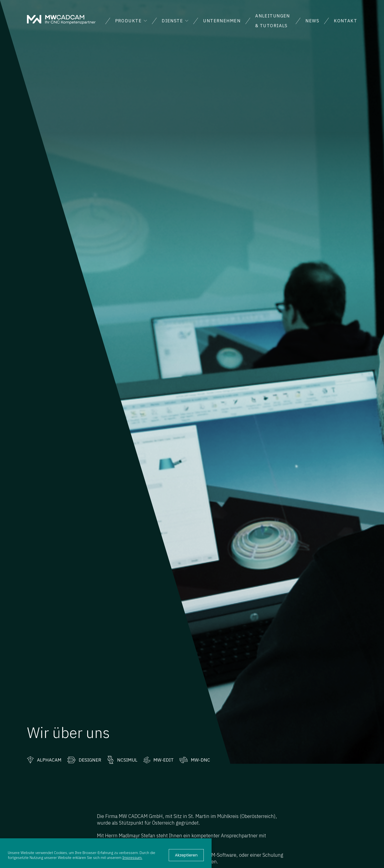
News (312, 21)
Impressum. (132, 857)
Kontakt (345, 21)
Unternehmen (222, 21)
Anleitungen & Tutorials (273, 21)
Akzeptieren (186, 855)
